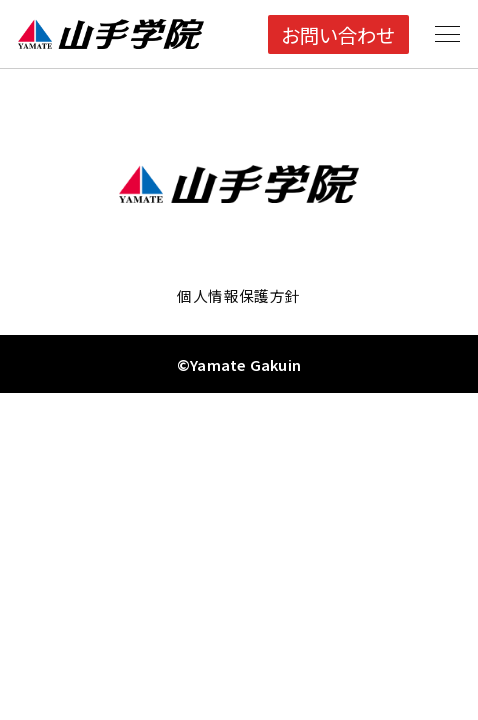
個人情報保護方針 (239, 295)
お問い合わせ (338, 34)
